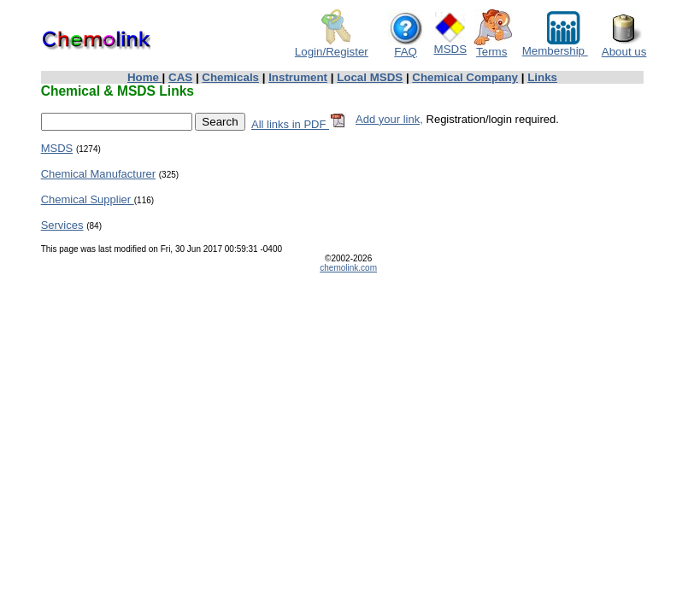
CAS (180, 77)
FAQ (407, 47)
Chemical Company (465, 77)
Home (145, 77)
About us (624, 47)
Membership (555, 46)
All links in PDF (299, 124)
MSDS (451, 44)
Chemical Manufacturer (98, 174)
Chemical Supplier (88, 199)
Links (542, 77)
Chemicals (230, 77)
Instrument (298, 77)
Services (62, 225)
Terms (493, 47)
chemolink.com (348, 268)
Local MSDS (370, 77)
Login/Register (332, 47)
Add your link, (389, 119)
